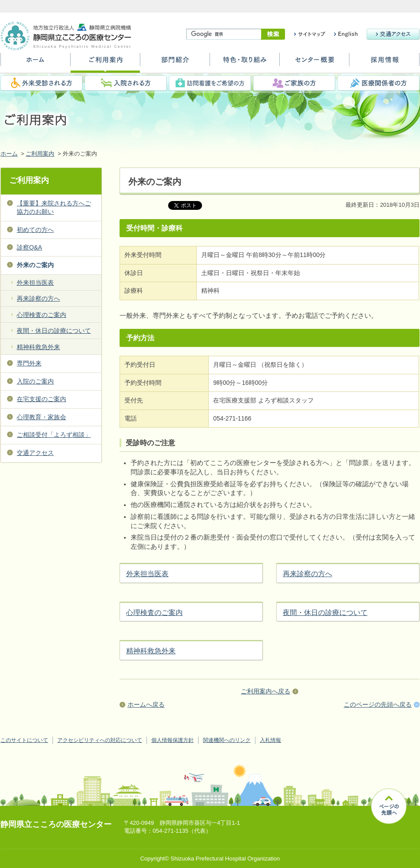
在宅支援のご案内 (41, 399)
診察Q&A (29, 247)
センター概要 (314, 63)
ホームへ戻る (146, 704)
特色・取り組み (245, 63)
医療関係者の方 (379, 83)
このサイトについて (24, 740)
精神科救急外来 (151, 651)
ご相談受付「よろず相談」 (54, 435)
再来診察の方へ (307, 574)
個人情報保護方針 (172, 740)
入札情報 (270, 740)
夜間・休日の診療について (325, 613)
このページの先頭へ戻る (378, 704)
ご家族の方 (294, 83)
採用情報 (384, 63)
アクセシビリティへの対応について (100, 740)
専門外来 (29, 363)
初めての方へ (35, 230)
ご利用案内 (105, 63)
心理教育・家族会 (41, 417)
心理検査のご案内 (154, 613)
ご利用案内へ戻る (266, 691)
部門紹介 (175, 63)
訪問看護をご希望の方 (210, 83)
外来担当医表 (147, 574)
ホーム (36, 63)
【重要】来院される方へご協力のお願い (54, 207)
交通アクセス (35, 453)
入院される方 (126, 83)
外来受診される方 (41, 83)
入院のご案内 (35, 381)
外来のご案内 (35, 265)
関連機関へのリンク (227, 740)
